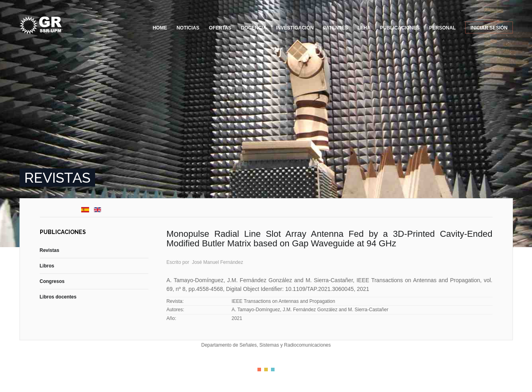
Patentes (335, 28)
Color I (259, 370)
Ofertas (220, 28)
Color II (266, 370)
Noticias (188, 28)
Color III (273, 370)
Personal (442, 28)
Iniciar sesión (489, 28)
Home (160, 28)
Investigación (295, 28)
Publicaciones (400, 28)
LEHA (364, 28)
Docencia (254, 28)
